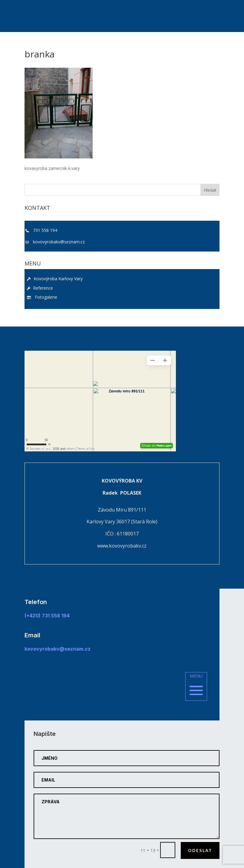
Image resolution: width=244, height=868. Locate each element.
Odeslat (200, 850)
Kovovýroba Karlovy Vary (55, 279)
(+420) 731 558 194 (47, 616)
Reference (40, 288)
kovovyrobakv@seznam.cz (59, 242)
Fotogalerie (42, 297)
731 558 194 (45, 230)
